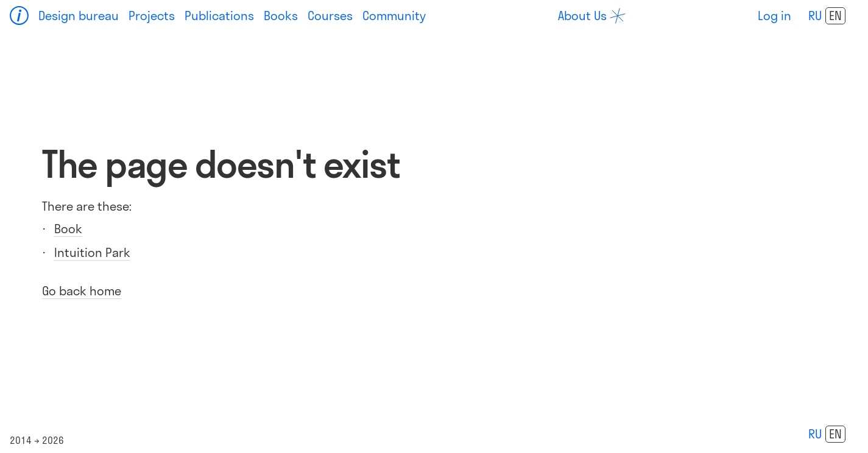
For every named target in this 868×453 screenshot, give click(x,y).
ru (815, 16)
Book (68, 229)
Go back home (82, 291)
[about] (592, 16)
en (835, 16)
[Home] (19, 16)
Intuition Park (92, 252)
